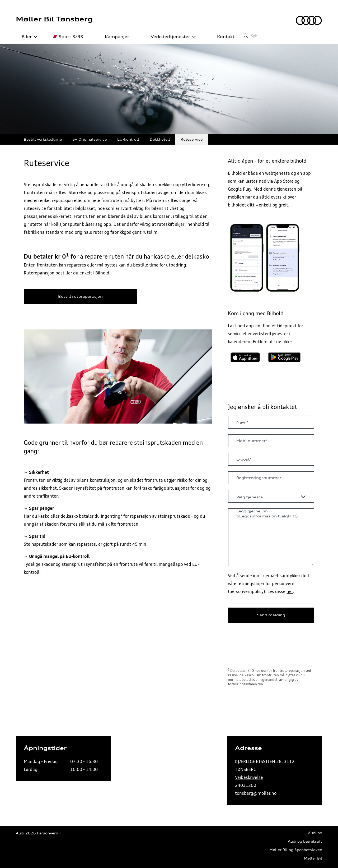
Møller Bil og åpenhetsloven (296, 850)
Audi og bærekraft (305, 841)
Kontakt (223, 37)
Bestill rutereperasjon (80, 296)
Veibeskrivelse (249, 777)
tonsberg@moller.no (256, 793)
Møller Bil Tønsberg (54, 19)
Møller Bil (313, 858)
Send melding (271, 615)
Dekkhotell (160, 139)
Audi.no (315, 833)
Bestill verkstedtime (43, 139)
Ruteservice (192, 139)
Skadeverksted (227, 139)
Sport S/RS (68, 37)
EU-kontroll (128, 139)
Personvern (48, 833)
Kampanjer (114, 37)
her (290, 591)
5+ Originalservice (90, 139)
